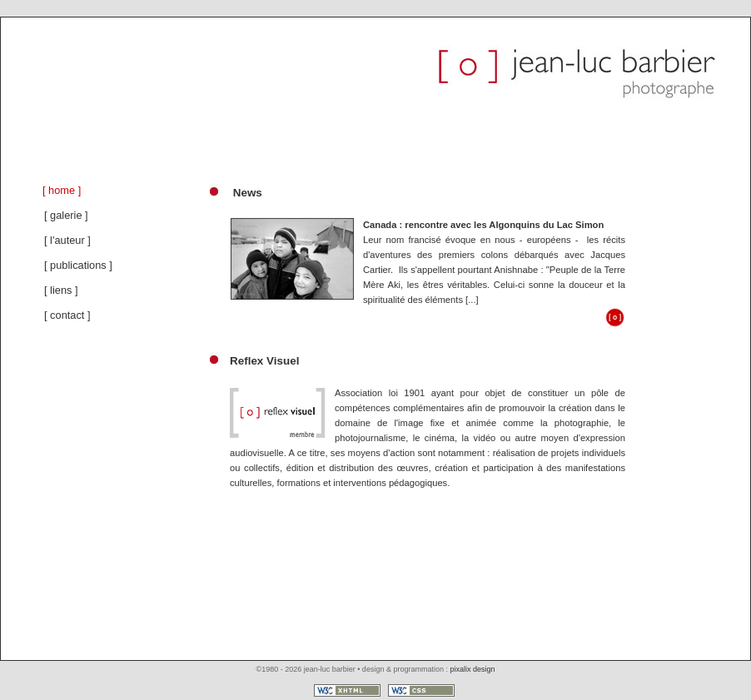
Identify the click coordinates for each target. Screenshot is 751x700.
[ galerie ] (66, 215)
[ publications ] (78, 265)
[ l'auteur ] (67, 240)
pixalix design (472, 669)
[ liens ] (61, 290)
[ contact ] (67, 315)
